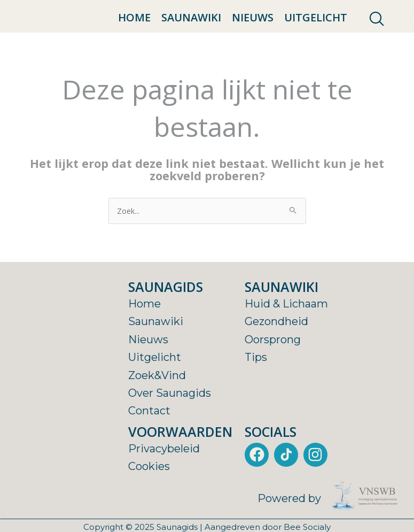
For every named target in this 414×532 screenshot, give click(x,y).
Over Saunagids (170, 419)
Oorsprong (273, 366)
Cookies (149, 492)
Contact (149, 437)
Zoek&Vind (157, 401)
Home (134, 31)
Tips (256, 383)
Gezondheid (276, 348)
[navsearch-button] (377, 32)
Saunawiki (191, 31)
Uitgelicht (316, 31)
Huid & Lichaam (286, 330)
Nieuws (253, 31)
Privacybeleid (164, 475)
